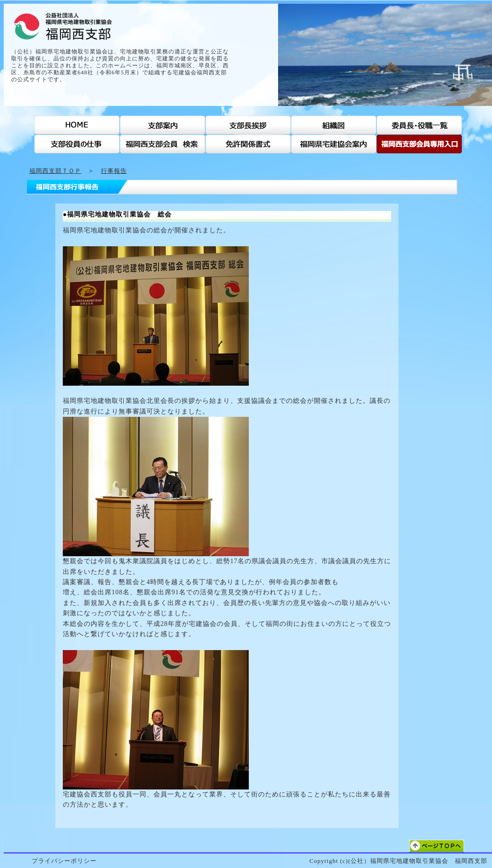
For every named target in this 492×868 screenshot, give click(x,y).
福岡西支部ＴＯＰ (55, 171)
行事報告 (114, 171)
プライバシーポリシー (64, 861)
